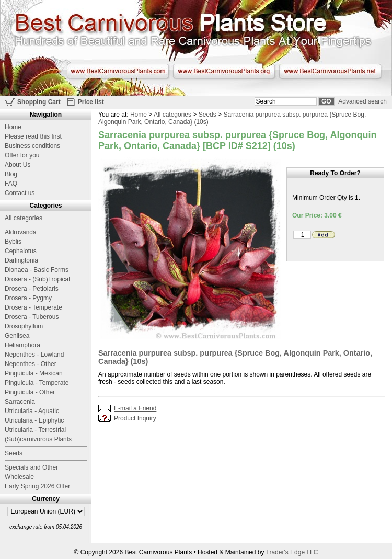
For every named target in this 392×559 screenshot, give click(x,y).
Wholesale (19, 477)
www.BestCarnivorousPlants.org (224, 71)
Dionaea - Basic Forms (37, 270)
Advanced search (362, 101)
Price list (91, 102)
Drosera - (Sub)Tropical (37, 279)
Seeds (207, 115)
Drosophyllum (24, 326)
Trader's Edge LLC (292, 552)
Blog (11, 174)
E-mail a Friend (135, 408)
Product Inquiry (135, 418)
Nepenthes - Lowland (34, 355)
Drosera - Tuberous (32, 317)
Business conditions (32, 146)
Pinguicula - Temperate (37, 383)
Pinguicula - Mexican (34, 373)
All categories (172, 115)
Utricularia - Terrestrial (35, 430)
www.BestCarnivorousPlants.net (330, 71)
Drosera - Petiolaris (32, 289)
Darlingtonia (21, 260)
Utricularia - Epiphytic (34, 420)
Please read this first (33, 136)
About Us (18, 165)
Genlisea (17, 336)
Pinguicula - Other (30, 392)
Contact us (20, 193)
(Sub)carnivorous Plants (38, 439)
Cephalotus (21, 251)
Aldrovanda (21, 232)
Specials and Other (31, 467)
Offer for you (22, 155)
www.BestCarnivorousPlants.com (118, 71)
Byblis (13, 242)
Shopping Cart (39, 102)
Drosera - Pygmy (28, 298)
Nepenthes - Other (31, 364)
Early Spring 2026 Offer (37, 486)
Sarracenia (20, 402)
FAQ (11, 184)
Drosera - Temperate (33, 307)
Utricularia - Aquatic (32, 411)
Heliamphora (22, 345)
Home (139, 115)
